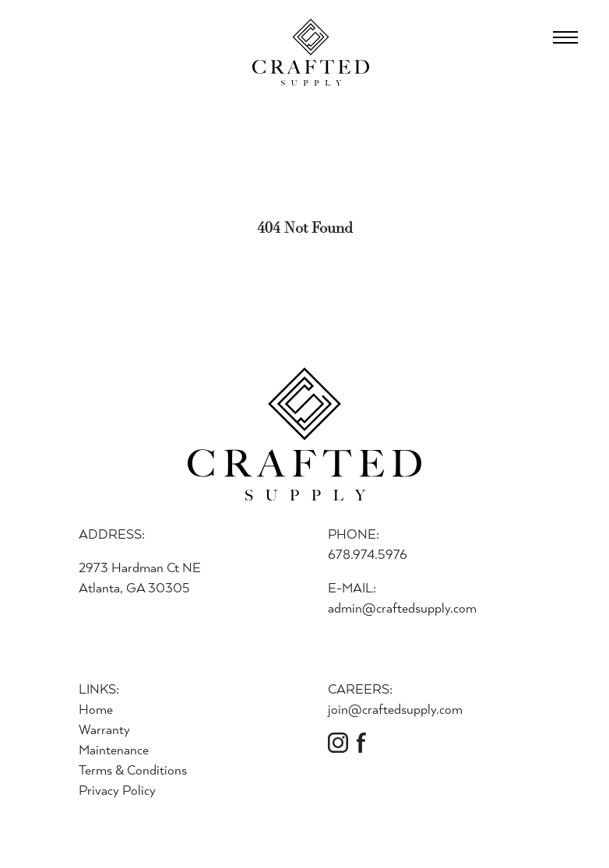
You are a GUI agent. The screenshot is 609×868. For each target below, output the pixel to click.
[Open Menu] (565, 37)
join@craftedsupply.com (395, 709)
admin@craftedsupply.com (402, 608)
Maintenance (114, 749)
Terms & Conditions (133, 770)
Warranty (104, 729)
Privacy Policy (117, 790)
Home (96, 709)
